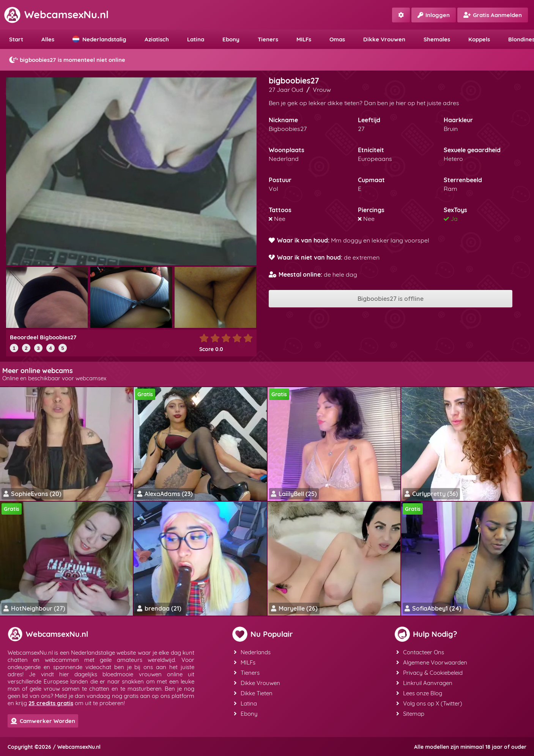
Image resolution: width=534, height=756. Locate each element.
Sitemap (410, 714)
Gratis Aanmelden (493, 15)
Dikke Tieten (253, 693)
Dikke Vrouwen (384, 39)
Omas (337, 39)
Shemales (437, 39)
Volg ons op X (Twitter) (429, 703)
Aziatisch (157, 39)
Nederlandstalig (99, 39)
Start (16, 39)
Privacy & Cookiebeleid (429, 673)
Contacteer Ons (420, 652)
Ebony (231, 39)
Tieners (268, 39)
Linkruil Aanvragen (424, 683)
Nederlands (252, 652)
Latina (196, 39)
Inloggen (434, 15)
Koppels (479, 39)
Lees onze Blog (419, 693)
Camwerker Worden (43, 721)
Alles (48, 39)
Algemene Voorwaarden (432, 662)
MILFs (304, 39)
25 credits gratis (51, 703)
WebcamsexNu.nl (56, 14)
